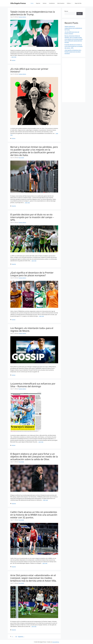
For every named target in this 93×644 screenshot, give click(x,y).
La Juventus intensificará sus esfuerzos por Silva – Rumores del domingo (33, 385)
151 (16, 637)
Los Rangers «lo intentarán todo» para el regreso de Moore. (32, 329)
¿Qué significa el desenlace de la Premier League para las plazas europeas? (32, 274)
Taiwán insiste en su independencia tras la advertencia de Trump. (33, 13)
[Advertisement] (74, 80)
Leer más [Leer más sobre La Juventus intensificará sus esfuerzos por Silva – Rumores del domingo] (41, 442)
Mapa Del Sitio (78, 3)
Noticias (45, 3)
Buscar (66, 11)
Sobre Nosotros (61, 3)
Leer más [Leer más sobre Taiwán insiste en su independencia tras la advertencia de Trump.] (14, 57)
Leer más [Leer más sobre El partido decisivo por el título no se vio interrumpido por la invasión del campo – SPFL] (34, 261)
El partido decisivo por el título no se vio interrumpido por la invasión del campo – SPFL (32, 217)
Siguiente (21, 637)
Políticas (70, 3)
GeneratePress (56, 642)
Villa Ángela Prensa (18, 3)
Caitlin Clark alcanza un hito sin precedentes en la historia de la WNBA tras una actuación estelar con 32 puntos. (34, 515)
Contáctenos (52, 3)
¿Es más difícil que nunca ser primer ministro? (29, 70)
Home (32, 3)
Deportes (38, 3)
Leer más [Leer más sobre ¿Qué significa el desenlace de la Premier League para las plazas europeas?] (41, 316)
